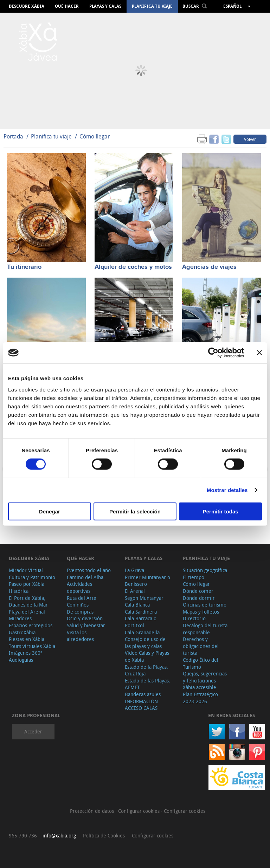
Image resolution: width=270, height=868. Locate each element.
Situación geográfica (205, 570)
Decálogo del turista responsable (205, 629)
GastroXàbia (22, 632)
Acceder (33, 731)
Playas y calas (105, 6)
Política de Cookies (104, 835)
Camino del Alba (85, 577)
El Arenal (135, 591)
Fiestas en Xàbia (27, 639)
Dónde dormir (199, 598)
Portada (13, 136)
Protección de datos (93, 811)
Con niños (78, 605)
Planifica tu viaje (152, 6)
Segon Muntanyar (144, 598)
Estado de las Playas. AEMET (147, 684)
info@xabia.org (59, 835)
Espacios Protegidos (31, 625)
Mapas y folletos (201, 612)
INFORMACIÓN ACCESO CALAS (141, 705)
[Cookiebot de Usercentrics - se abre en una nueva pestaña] (213, 353)
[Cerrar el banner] (259, 353)
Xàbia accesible (200, 687)
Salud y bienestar (86, 625)
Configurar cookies (140, 811)
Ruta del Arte (82, 598)
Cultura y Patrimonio (32, 577)
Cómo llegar (95, 136)
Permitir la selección (135, 511)
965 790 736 (23, 835)
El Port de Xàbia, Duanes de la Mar (28, 601)
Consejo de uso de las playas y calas (145, 643)
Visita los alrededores (80, 636)
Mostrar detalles (227, 490)
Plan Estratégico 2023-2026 (200, 698)
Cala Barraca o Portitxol (141, 622)
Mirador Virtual (26, 570)
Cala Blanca (137, 605)
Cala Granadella (142, 632)
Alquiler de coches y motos (133, 267)
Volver (250, 139)
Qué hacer (67, 6)
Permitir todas (221, 511)
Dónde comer (198, 591)
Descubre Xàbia (27, 6)
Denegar (50, 511)
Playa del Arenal (27, 612)
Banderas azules (143, 694)
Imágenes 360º (25, 653)
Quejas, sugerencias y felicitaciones (205, 677)
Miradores (20, 618)
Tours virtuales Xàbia (32, 646)
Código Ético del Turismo (201, 663)
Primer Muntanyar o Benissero (147, 581)
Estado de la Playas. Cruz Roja (146, 670)
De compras (80, 612)
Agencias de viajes (209, 267)
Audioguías (21, 660)
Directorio (194, 618)
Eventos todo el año (89, 570)
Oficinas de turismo (205, 605)
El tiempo (194, 577)
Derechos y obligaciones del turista (201, 646)
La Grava (134, 570)
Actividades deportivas (79, 587)
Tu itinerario (24, 267)
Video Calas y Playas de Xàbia (147, 656)
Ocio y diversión (85, 618)
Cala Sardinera (141, 612)
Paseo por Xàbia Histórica (27, 587)
